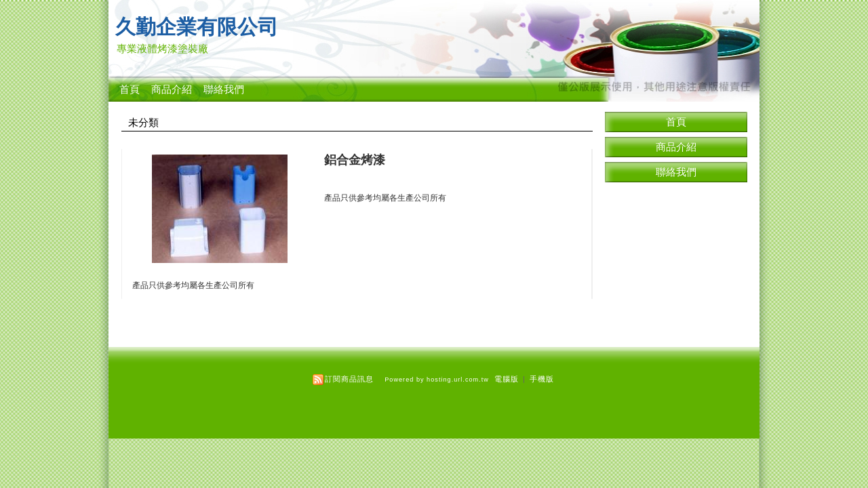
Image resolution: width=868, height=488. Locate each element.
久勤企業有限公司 (197, 27)
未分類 (143, 123)
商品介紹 (172, 89)
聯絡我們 (224, 89)
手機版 (542, 379)
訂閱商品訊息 (349, 379)
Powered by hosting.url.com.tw (437, 380)
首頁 (130, 89)
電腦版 (507, 379)
